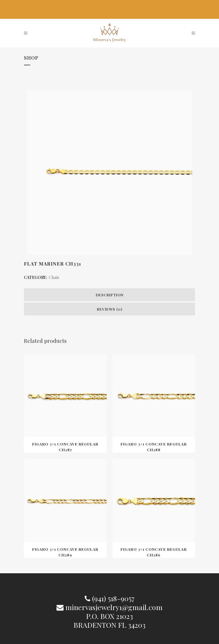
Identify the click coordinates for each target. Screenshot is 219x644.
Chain (54, 277)
